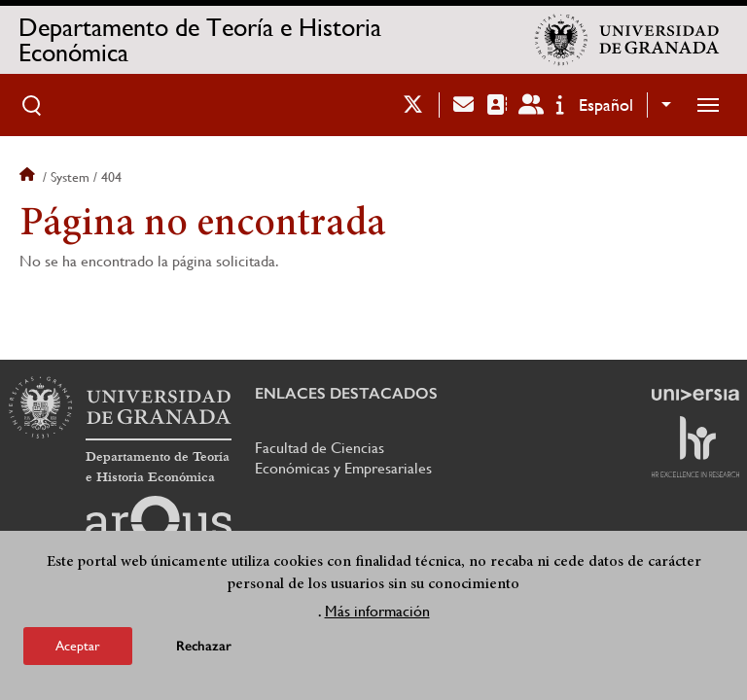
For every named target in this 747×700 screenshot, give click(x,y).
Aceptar (78, 646)
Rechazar (204, 646)
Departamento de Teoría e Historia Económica (200, 40)
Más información (377, 611)
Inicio (29, 177)
